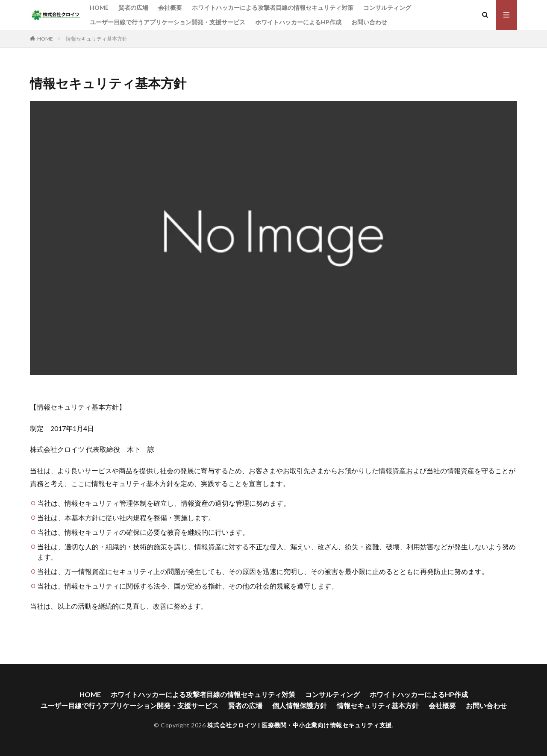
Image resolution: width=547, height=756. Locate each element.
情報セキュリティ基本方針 (97, 39)
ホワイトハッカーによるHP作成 (298, 22)
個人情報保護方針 (300, 705)
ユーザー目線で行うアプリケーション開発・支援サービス (168, 22)
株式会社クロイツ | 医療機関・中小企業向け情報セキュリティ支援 (300, 725)
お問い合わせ (369, 22)
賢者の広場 (133, 7)
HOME (99, 7)
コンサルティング (387, 7)
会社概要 (170, 7)
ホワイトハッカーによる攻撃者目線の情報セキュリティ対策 (273, 7)
